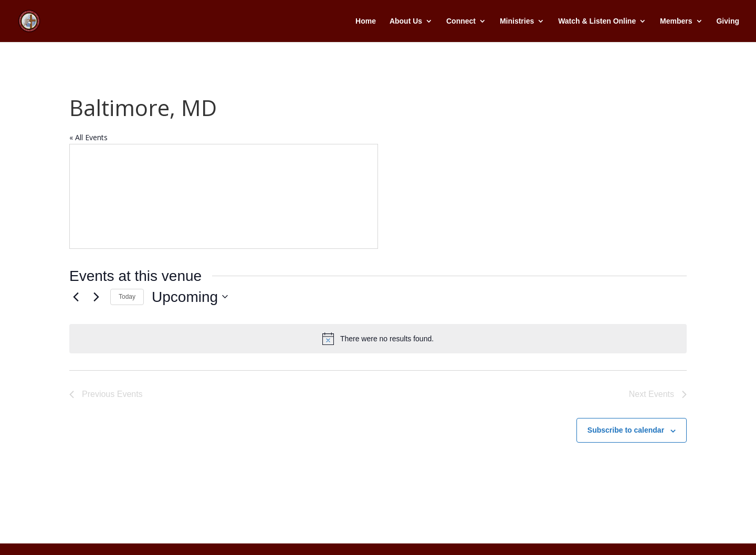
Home (366, 21)
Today (127, 297)
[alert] (378, 339)
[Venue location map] (224, 196)
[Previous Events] (76, 297)
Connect (461, 21)
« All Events (88, 137)
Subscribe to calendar (626, 430)
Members (676, 21)
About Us (406, 21)
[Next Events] (96, 297)
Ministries (517, 21)
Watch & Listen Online (597, 21)
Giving (728, 21)
